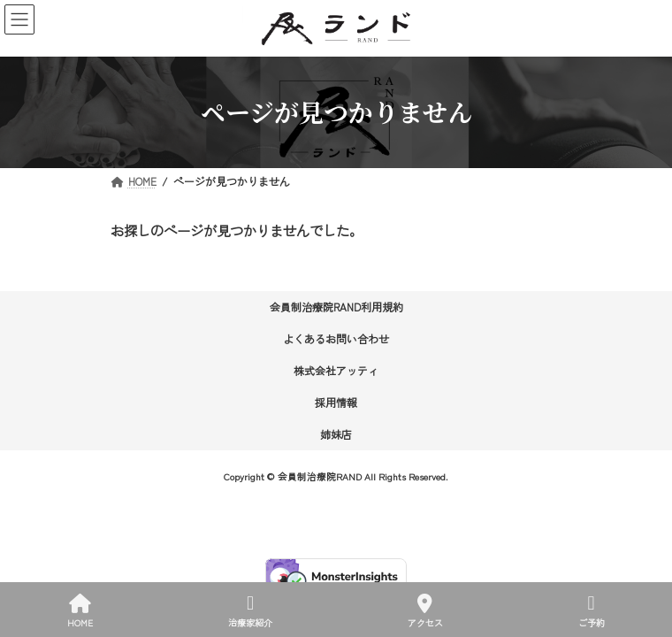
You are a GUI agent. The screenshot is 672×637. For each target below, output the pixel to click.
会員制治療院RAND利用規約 (336, 307)
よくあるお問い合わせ (336, 338)
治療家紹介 (250, 611)
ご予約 (592, 611)
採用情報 (336, 402)
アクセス (425, 611)
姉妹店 (336, 434)
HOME (80, 611)
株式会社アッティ (336, 370)
